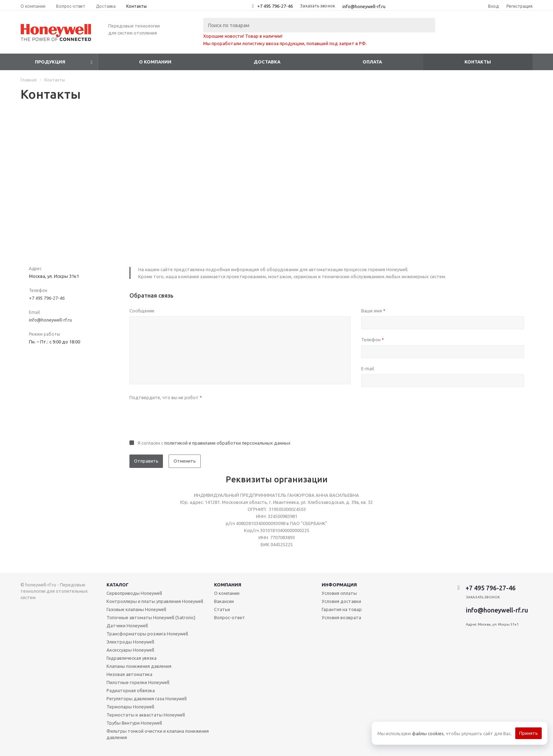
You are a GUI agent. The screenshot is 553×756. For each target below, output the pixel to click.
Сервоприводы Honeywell (134, 593)
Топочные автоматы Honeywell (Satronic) (151, 617)
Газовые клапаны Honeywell (136, 609)
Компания (228, 585)
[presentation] (183, 417)
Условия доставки (341, 601)
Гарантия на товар (342, 609)
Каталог (118, 585)
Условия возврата (341, 617)
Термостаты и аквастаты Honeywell (146, 715)
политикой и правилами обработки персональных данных (227, 443)
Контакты (478, 62)
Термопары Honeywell (130, 707)
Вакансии (224, 601)
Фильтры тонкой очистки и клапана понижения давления (158, 734)
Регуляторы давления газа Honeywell (147, 699)
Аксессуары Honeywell (130, 650)
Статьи (222, 609)
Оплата (372, 62)
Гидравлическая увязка (132, 658)
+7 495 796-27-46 (275, 6)
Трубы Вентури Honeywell (134, 723)
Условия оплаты (339, 593)
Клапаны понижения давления (139, 666)
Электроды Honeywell (130, 642)
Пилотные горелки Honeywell (138, 682)
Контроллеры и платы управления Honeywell (155, 601)
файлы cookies (428, 733)
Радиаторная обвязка (131, 690)
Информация (339, 585)
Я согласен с (214, 443)
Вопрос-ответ (230, 617)
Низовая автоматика (129, 674)
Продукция (50, 62)
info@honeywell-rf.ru (364, 6)
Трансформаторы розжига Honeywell (147, 634)
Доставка (267, 62)
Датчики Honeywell (127, 626)
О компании (155, 62)
